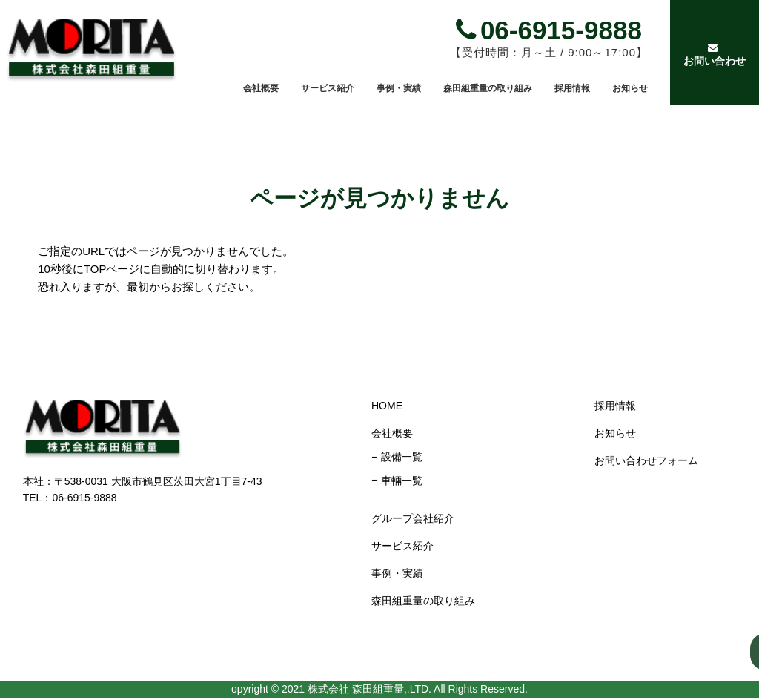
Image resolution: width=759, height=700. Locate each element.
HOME (385, 406)
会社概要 (261, 88)
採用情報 (572, 88)
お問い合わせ (713, 55)
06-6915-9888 (549, 30)
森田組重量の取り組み (488, 88)
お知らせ (630, 88)
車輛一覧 (400, 480)
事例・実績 (399, 88)
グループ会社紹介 (411, 518)
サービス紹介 (328, 88)
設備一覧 (400, 457)
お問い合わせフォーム (645, 460)
